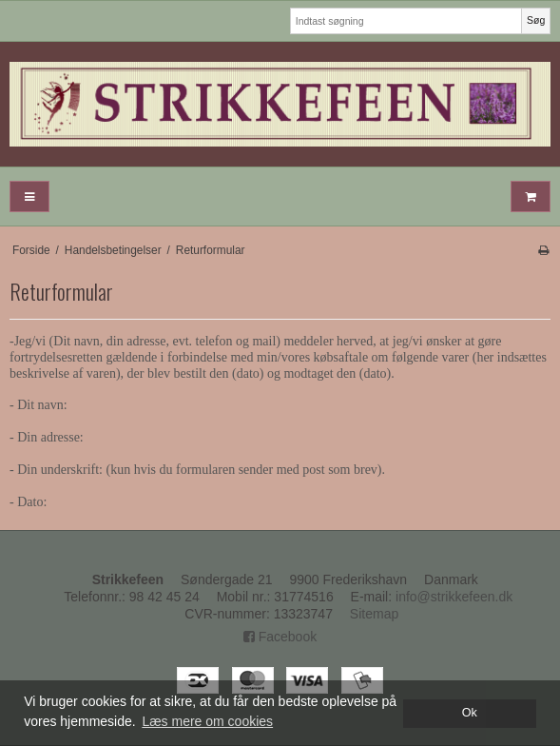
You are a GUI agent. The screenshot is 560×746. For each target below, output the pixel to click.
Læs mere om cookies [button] (207, 721)
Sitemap (374, 614)
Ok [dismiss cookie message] (470, 713)
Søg (536, 20)
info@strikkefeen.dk (454, 597)
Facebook (280, 637)
